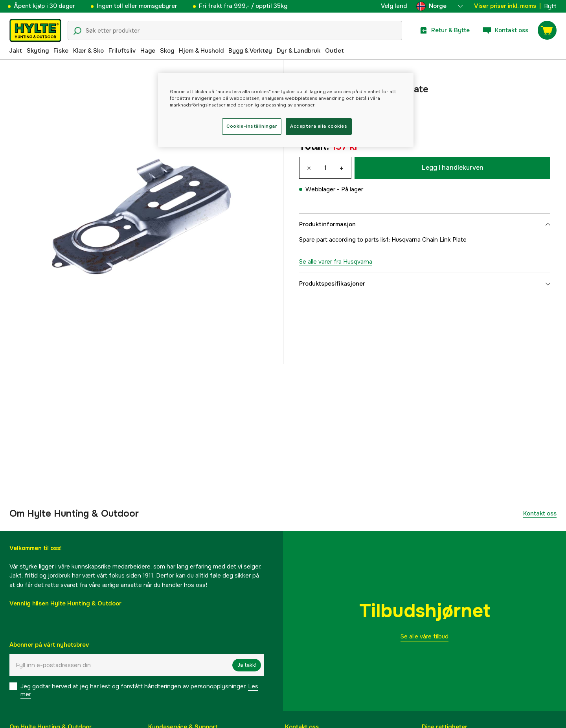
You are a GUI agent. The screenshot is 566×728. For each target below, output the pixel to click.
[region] (286, 110)
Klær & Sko (88, 51)
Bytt (550, 6)
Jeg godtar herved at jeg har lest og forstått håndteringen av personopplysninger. (139, 690)
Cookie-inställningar (252, 126)
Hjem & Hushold (201, 51)
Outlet (334, 51)
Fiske (61, 51)
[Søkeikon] (77, 31)
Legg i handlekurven (453, 168)
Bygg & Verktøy (250, 51)
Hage (148, 51)
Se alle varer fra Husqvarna (336, 262)
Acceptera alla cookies (319, 126)
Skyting (38, 51)
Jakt (16, 51)
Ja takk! (247, 665)
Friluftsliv (122, 51)
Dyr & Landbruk (299, 51)
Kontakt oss (540, 513)
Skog (167, 51)
